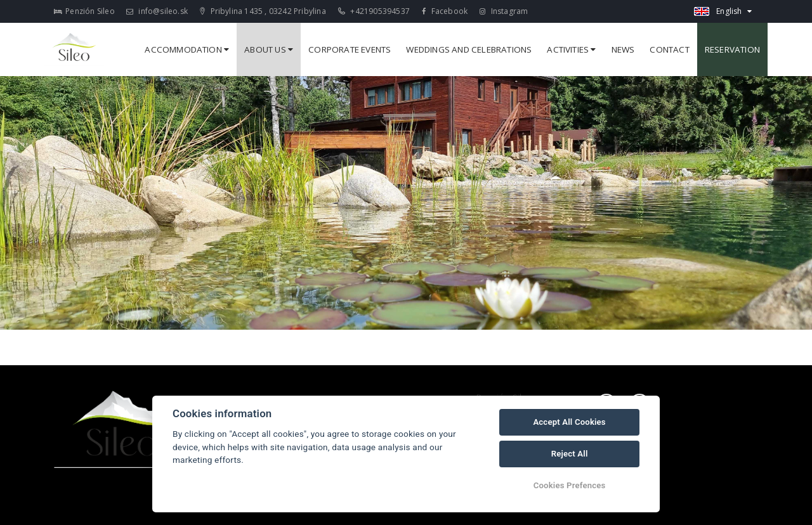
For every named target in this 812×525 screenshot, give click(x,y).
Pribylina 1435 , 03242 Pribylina (263, 11)
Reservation (732, 49)
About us (269, 49)
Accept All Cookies (569, 422)
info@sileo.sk (157, 11)
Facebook (445, 11)
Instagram (504, 11)
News (623, 49)
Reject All (570, 454)
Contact (669, 49)
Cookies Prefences (570, 485)
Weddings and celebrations (469, 49)
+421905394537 (374, 11)
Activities (571, 49)
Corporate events (350, 49)
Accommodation (187, 49)
